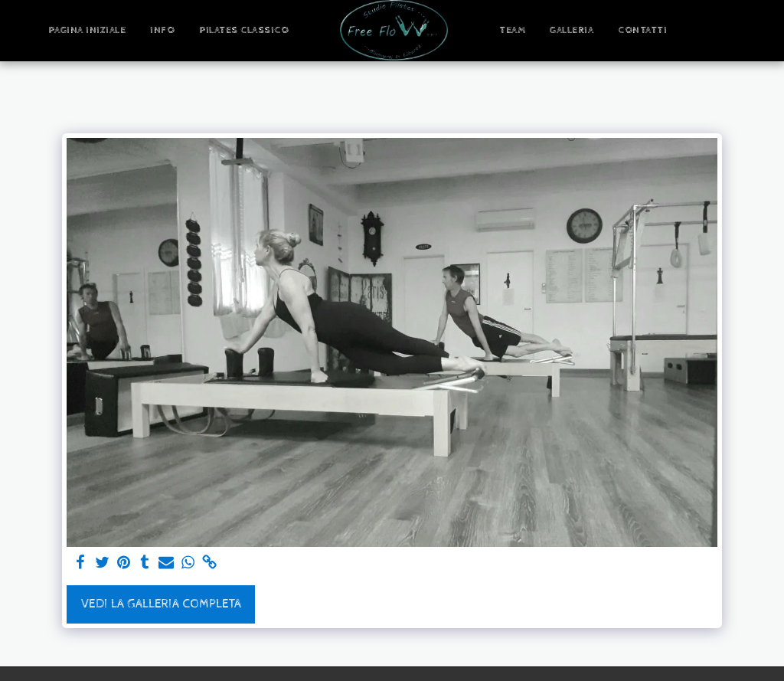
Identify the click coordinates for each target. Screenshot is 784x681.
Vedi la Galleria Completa (161, 604)
